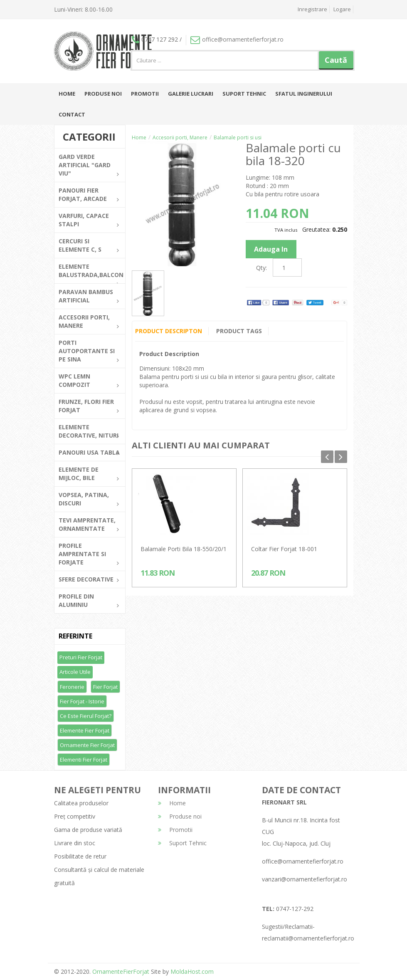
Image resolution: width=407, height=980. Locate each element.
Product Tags (239, 331)
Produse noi (103, 94)
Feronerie (72, 687)
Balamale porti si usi (238, 137)
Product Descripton (169, 331)
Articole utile (75, 672)
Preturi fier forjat (81, 657)
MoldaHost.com (192, 971)
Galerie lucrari (191, 94)
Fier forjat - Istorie (82, 701)
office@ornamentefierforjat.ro (237, 39)
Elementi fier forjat (84, 760)
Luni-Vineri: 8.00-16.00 (83, 9)
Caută (336, 60)
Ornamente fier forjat (87, 745)
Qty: (261, 268)
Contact (72, 114)
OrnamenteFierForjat (120, 971)
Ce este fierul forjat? (86, 716)
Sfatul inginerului (304, 94)
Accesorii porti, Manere (180, 137)
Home (67, 94)
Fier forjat (105, 687)
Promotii (145, 94)
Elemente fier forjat (85, 730)
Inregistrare (312, 9)
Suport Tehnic (244, 94)
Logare (342, 9)
